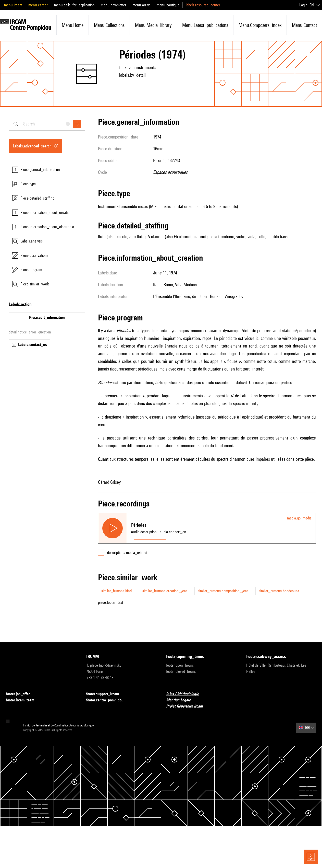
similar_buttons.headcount (279, 591)
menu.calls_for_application (74, 5)
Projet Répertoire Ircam (187, 706)
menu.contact (304, 25)
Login (303, 5)
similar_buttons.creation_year (165, 591)
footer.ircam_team (23, 700)
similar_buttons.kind (116, 591)
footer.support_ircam (106, 694)
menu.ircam (13, 5)
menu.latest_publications (205, 25)
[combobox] (47, 124)
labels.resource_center (203, 5)
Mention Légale (181, 700)
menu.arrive (141, 5)
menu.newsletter (114, 5)
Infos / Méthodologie (185, 694)
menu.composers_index (260, 25)
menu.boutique (168, 5)
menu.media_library (153, 25)
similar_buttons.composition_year (223, 591)
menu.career (38, 5)
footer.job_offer (21, 694)
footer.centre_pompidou (108, 700)
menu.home (73, 25)
